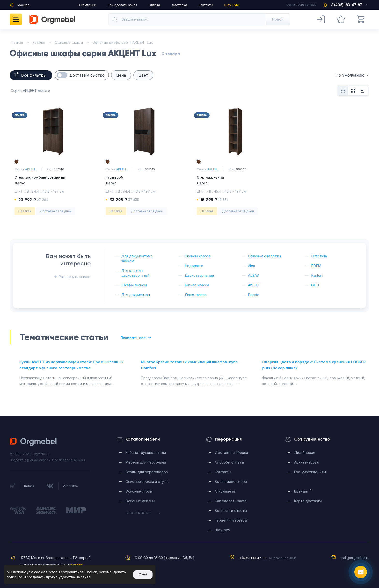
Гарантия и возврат (232, 520)
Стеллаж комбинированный (53, 181)
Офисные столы (139, 491)
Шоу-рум (223, 530)
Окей (143, 574)
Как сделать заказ (122, 5)
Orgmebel (33, 442)
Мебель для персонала (146, 462)
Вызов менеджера (231, 482)
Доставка (179, 5)
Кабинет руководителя (146, 453)
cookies (41, 572)
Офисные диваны (140, 501)
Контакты (206, 5)
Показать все (136, 338)
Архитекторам (307, 462)
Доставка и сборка (231, 453)
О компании (87, 5)
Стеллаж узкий (235, 181)
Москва (23, 5)
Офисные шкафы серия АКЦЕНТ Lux (123, 42)
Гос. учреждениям (310, 472)
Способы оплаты (229, 462)
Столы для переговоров (147, 472)
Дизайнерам (305, 453)
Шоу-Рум (231, 5)
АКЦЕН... (31, 169)
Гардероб (144, 181)
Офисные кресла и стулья (147, 482)
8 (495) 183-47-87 (253, 558)
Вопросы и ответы (231, 511)
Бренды (304, 491)
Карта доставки (308, 501)
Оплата (154, 5)
